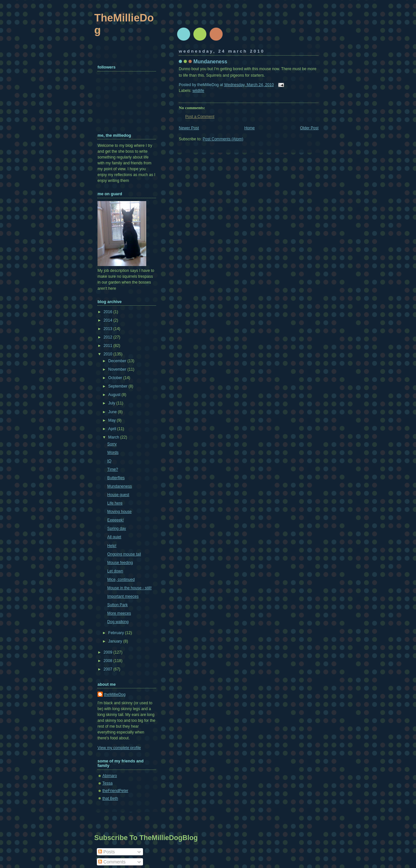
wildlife (198, 91)
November (118, 369)
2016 (109, 312)
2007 (109, 669)
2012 (109, 337)
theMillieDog (115, 695)
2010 (109, 354)
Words (113, 453)
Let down (115, 571)
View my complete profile (119, 748)
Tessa (107, 783)
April (113, 429)
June (113, 412)
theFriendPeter (115, 791)
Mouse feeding (120, 563)
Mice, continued (121, 580)
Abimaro (110, 776)
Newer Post (189, 128)
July (112, 403)
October (116, 378)
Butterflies (116, 478)
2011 (109, 346)
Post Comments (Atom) (223, 139)
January (116, 641)
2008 (109, 661)
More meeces (119, 613)
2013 (109, 329)
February (117, 633)
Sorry (112, 444)
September (118, 386)
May (112, 420)
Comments (112, 862)
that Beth (110, 798)
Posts (106, 852)
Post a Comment (200, 117)
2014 (109, 320)
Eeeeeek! (116, 520)
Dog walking (118, 622)
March (114, 437)
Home (250, 128)
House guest (118, 495)
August (115, 395)
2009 (109, 652)
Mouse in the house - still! (129, 588)
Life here (115, 503)
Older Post (309, 128)
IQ (109, 461)
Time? (113, 469)
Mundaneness (210, 62)
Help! (112, 546)
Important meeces (123, 596)
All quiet (114, 537)
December (118, 361)
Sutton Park (117, 605)
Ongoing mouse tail (124, 554)
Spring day (117, 529)
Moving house (119, 512)
